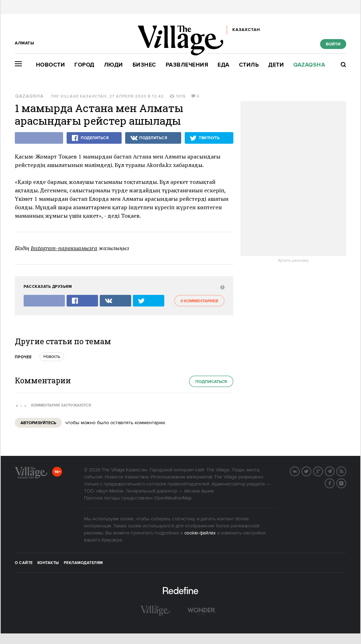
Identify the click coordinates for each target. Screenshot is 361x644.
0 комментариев (199, 301)
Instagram (346, 483)
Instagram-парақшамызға (64, 248)
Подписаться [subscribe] (211, 382)
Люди (114, 65)
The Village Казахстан (79, 97)
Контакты (48, 563)
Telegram (334, 471)
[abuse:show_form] (222, 287)
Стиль (249, 65)
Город (84, 65)
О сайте (24, 563)
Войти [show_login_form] (333, 44)
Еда (224, 65)
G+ (323, 471)
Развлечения (187, 65)
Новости (51, 65)
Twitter (311, 471)
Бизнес (144, 65)
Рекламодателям (83, 563)
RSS (346, 471)
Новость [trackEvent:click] (52, 357)
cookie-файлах (200, 533)
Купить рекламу (293, 261)
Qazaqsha (309, 65)
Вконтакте (299, 471)
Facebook (334, 483)
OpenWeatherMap (173, 498)
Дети (276, 65)
